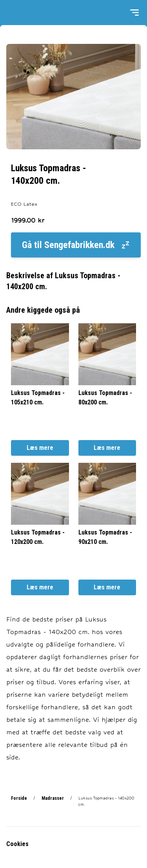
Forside (19, 798)
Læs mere (40, 448)
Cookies (17, 844)
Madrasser (53, 798)
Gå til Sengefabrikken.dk (76, 245)
